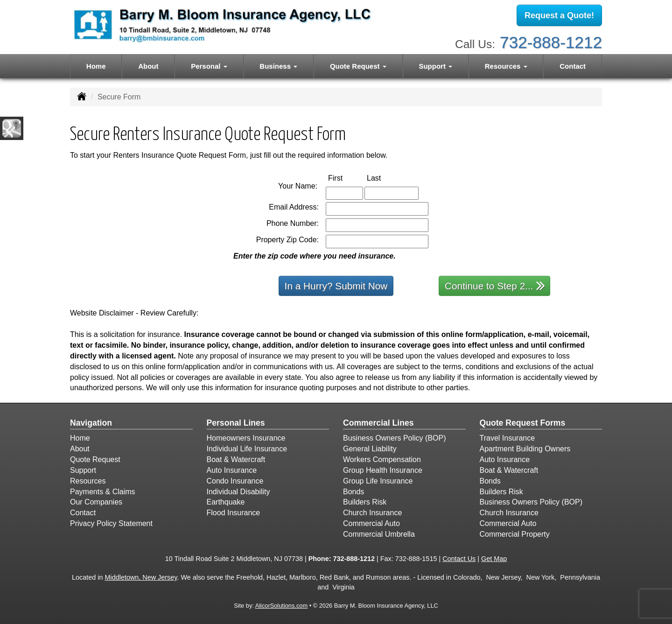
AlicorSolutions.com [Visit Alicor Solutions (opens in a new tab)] (281, 606)
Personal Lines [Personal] (236, 423)
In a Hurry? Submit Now (336, 286)
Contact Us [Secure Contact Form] (459, 559)
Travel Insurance (507, 438)
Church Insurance (372, 513)
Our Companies (96, 502)
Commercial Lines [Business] (378, 423)
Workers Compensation (382, 459)
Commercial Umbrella (379, 534)
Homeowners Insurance (246, 438)
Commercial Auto (371, 523)
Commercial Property (515, 534)
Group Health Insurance (383, 470)
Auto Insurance (232, 470)
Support (83, 470)
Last (384, 178)
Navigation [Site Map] (91, 423)
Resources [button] (506, 66)
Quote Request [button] (358, 66)
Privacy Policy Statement (111, 523)
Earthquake (226, 502)
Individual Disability (238, 492)
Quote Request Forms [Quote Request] (523, 423)
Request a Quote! (559, 15)
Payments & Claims (103, 492)
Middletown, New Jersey (141, 577)
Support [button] (435, 66)
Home (96, 66)
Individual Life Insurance (247, 449)
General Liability (370, 449)
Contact (573, 66)
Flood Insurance (234, 513)
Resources (88, 481)
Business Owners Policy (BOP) (395, 438)
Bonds (353, 492)
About (148, 66)
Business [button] (278, 66)
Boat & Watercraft (236, 459)
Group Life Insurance (378, 481)
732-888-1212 (551, 42)
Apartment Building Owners (525, 449)
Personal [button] (209, 66)
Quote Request (95, 459)
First (345, 178)
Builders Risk (365, 502)
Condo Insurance (235, 481)
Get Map (494, 559)
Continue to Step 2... (495, 285)
